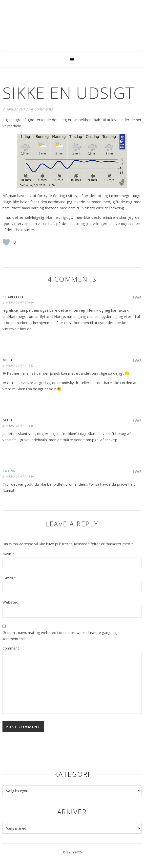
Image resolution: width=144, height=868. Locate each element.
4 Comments (42, 109)
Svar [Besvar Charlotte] (137, 297)
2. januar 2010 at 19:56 (18, 302)
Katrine (10, 471)
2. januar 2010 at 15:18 (18, 425)
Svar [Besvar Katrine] (137, 471)
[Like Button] (6, 242)
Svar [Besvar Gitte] (137, 421)
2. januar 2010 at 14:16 (18, 476)
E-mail (9, 578)
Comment (11, 648)
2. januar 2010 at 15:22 (18, 365)
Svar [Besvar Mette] (137, 360)
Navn (8, 554)
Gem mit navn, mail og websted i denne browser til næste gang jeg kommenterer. (60, 636)
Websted (10, 602)
